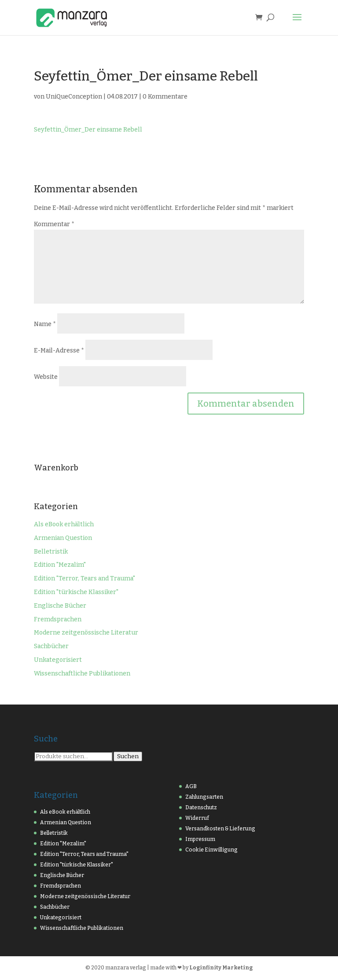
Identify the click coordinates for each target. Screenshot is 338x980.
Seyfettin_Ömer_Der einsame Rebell (88, 130)
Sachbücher (51, 646)
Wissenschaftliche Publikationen (82, 674)
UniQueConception (74, 97)
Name (45, 324)
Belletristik (51, 552)
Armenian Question (63, 538)
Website (46, 377)
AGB (191, 786)
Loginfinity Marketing (221, 968)
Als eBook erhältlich (64, 524)
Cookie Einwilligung (211, 850)
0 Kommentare (165, 97)
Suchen (128, 756)
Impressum (200, 839)
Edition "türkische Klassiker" (76, 592)
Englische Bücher (60, 606)
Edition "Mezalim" (60, 565)
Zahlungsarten (204, 797)
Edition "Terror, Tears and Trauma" (84, 578)
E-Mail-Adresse (59, 351)
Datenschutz (201, 807)
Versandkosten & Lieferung (220, 829)
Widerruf (197, 818)
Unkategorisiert (58, 660)
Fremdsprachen (58, 619)
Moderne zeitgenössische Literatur (86, 633)
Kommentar (54, 224)
